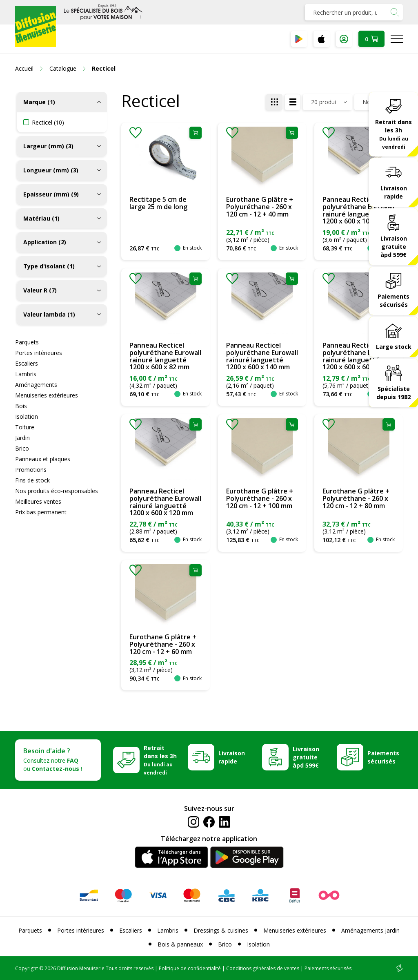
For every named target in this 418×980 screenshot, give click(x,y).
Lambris (26, 374)
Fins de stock (32, 480)
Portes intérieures (39, 353)
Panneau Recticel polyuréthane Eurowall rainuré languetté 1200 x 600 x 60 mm (358, 356)
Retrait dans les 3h (394, 134)
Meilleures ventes (38, 501)
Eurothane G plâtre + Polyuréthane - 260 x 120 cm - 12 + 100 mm (260, 498)
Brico (22, 448)
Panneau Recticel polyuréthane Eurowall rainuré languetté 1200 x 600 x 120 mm (165, 502)
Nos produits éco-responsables (57, 491)
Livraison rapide (394, 192)
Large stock (394, 347)
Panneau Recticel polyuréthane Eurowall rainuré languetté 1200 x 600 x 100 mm (358, 210)
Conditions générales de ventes (263, 968)
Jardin (22, 438)
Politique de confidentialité (190, 968)
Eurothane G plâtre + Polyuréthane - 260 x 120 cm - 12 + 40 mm (260, 206)
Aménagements (36, 385)
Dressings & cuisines (221, 930)
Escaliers (27, 363)
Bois (21, 406)
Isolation (27, 416)
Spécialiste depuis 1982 (394, 393)
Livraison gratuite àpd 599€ (394, 247)
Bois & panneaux (180, 944)
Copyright (27, 968)
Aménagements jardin (370, 930)
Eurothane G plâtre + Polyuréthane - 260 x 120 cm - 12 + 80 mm (356, 498)
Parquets (27, 342)
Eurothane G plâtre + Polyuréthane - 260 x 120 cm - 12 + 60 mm (163, 644)
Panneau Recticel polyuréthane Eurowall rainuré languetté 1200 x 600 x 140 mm (262, 356)
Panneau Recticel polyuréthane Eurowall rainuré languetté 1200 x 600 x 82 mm (165, 356)
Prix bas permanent (41, 512)
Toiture (25, 427)
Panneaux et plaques (43, 459)
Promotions (31, 470)
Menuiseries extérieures (47, 395)
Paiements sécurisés (394, 300)
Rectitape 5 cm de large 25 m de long (158, 203)
